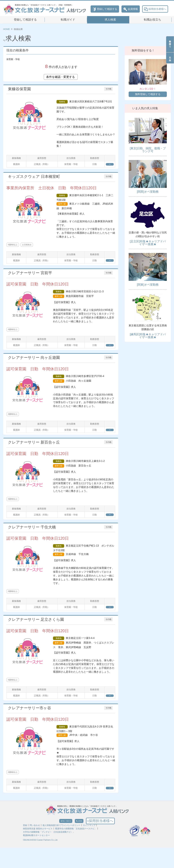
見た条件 (170, 58)
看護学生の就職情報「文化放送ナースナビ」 (76, 849)
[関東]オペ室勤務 (148, 285)
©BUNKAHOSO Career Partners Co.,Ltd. (40, 860)
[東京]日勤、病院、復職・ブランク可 (148, 150)
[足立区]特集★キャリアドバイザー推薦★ (148, 243)
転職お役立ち (153, 20)
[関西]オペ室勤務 (148, 192)
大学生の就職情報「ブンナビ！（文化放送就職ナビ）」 (49, 852)
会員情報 (131, 9)
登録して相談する (105, 9)
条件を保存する (170, 44)
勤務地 (62, 102)
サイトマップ (89, 845)
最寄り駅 (62, 206)
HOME (7, 29)
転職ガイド (68, 20)
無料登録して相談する (148, 94)
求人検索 (110, 20)
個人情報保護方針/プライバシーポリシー (61, 845)
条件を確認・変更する (61, 77)
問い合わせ (35, 845)
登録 (25, 845)
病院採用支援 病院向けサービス (38, 849)
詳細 (106, 165)
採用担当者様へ (155, 9)
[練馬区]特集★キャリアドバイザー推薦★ (148, 336)
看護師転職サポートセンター (36, 856)
